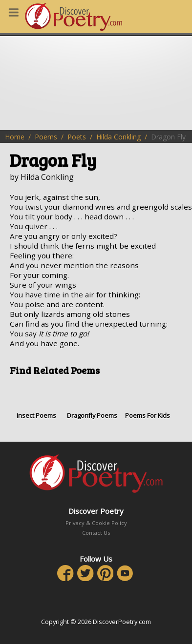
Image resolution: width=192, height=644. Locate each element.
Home (15, 137)
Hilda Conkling (118, 137)
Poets (77, 137)
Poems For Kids (148, 401)
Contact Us (96, 533)
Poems (46, 137)
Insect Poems (37, 401)
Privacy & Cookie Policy (96, 523)
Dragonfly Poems (92, 401)
